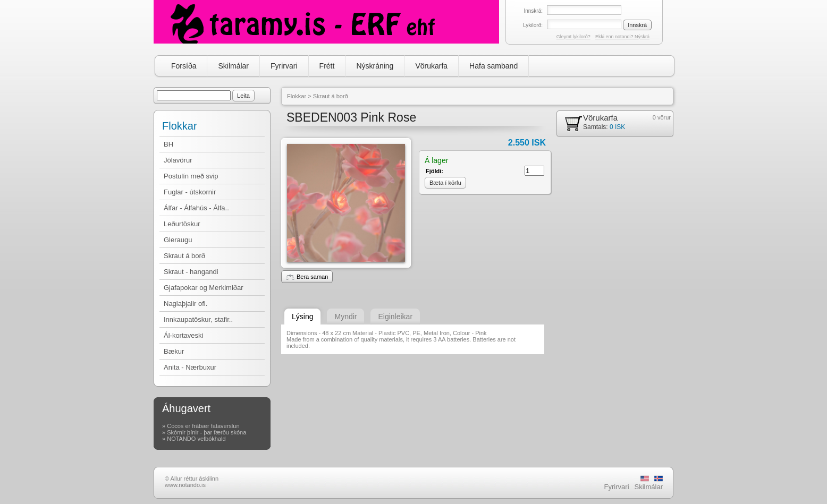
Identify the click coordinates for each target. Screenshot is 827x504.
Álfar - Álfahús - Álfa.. (196, 208)
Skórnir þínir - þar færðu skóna (206, 432)
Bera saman (307, 277)
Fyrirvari (284, 66)
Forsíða (184, 66)
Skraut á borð (184, 256)
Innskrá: (533, 11)
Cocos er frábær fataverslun (203, 426)
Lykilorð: (533, 25)
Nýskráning (375, 66)
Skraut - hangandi (191, 272)
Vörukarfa (431, 66)
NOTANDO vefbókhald (196, 439)
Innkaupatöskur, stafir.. (198, 319)
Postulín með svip (191, 176)
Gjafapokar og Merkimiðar (204, 288)
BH (168, 144)
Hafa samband (493, 66)
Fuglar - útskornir (190, 192)
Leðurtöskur (182, 224)
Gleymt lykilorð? (573, 37)
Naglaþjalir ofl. (185, 304)
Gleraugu (178, 240)
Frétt (327, 66)
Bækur (174, 351)
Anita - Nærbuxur (190, 367)
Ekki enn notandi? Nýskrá (622, 37)
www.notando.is (185, 485)
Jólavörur (178, 160)
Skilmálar (233, 66)
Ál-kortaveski (183, 335)
